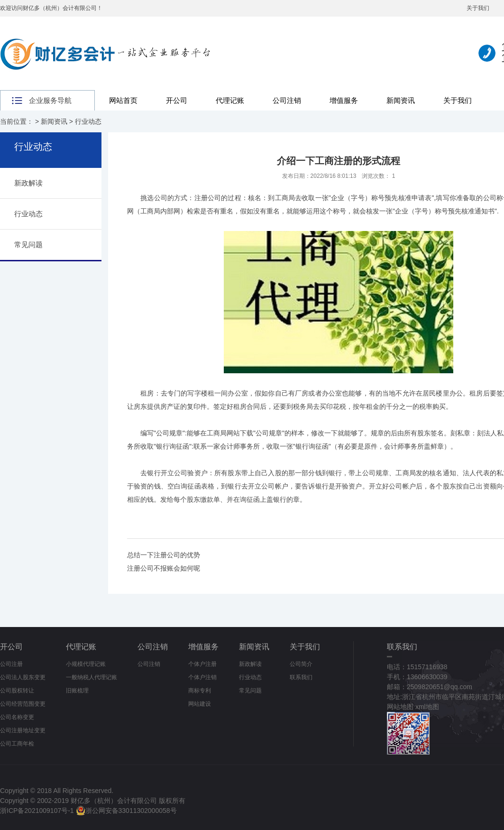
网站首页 (123, 100)
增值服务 (344, 100)
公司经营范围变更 (23, 704)
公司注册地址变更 (23, 730)
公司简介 (301, 664)
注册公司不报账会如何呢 (164, 568)
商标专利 (200, 691)
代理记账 (230, 100)
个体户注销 (202, 677)
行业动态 (88, 121)
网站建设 (200, 704)
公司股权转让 (17, 691)
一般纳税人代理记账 (92, 677)
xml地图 (427, 707)
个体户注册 (202, 664)
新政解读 (28, 183)
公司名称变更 (17, 717)
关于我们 (478, 8)
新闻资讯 (401, 100)
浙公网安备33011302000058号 (126, 811)
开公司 (177, 100)
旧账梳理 (77, 691)
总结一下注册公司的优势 (164, 555)
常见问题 (28, 244)
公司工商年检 (17, 744)
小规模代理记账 (86, 664)
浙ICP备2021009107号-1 (37, 811)
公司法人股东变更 (23, 677)
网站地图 (400, 707)
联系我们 (301, 677)
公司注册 (11, 664)
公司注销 (287, 100)
